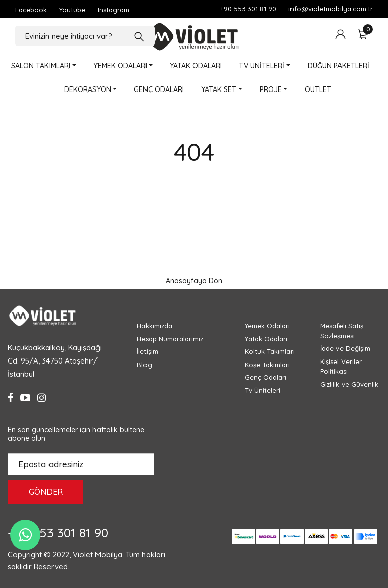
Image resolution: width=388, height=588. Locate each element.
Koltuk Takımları (270, 351)
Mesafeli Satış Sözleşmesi (342, 331)
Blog (144, 365)
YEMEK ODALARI (120, 66)
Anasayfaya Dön (194, 281)
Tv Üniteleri (262, 390)
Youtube (72, 10)
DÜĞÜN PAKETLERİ (338, 66)
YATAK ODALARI (196, 66)
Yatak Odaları (266, 339)
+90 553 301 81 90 (248, 9)
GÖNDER (46, 492)
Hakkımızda (155, 326)
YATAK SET (219, 89)
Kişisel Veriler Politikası (341, 367)
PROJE (271, 89)
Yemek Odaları (267, 326)
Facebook (31, 10)
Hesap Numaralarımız (170, 339)
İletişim (148, 351)
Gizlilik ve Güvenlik (349, 384)
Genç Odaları (265, 377)
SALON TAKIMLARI (41, 66)
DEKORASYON (88, 89)
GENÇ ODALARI (159, 89)
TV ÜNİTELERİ (262, 66)
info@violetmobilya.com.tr (331, 9)
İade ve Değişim (345, 348)
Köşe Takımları (267, 365)
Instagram (113, 10)
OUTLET (318, 89)
